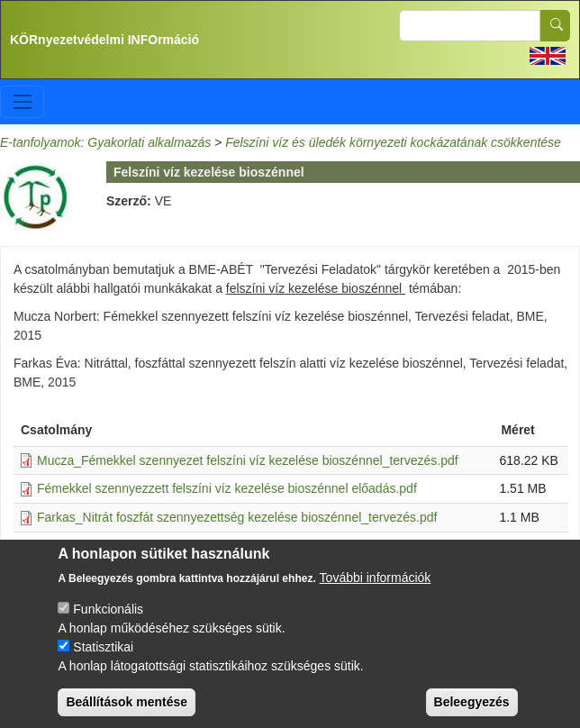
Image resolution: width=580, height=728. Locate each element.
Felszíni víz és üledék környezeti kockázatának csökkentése (393, 142)
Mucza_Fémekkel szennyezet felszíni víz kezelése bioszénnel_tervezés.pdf (248, 460)
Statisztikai (103, 659)
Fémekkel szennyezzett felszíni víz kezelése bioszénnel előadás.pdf (227, 488)
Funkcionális (108, 621)
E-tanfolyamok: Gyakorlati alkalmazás (105, 142)
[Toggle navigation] (22, 101)
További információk (376, 589)
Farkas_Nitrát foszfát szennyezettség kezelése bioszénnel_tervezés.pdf (237, 517)
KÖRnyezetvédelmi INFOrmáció (104, 40)
